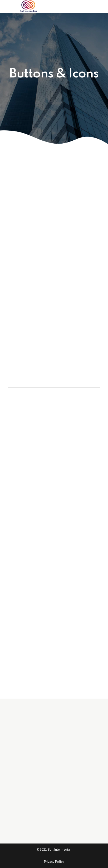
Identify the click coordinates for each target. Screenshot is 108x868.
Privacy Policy (54, 862)
